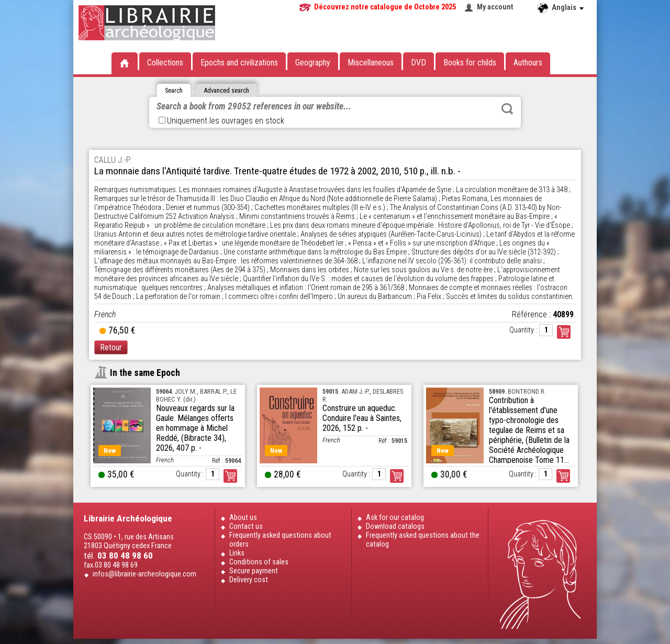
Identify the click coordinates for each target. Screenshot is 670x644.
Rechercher (507, 109)
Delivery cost (249, 580)
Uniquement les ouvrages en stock (221, 121)
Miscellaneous (371, 63)
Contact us (246, 526)
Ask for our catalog (395, 518)
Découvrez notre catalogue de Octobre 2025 (385, 7)
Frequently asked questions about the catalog (423, 540)
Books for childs (470, 63)
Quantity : (523, 330)
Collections (165, 63)
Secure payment (254, 571)
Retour (111, 347)
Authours (528, 63)
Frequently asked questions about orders (280, 540)
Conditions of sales (259, 562)
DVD (418, 63)
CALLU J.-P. (113, 160)
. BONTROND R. (517, 391)
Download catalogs (395, 526)
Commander (564, 332)
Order (230, 476)
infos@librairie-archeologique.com (144, 574)
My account (495, 7)
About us (243, 518)
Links (237, 553)
